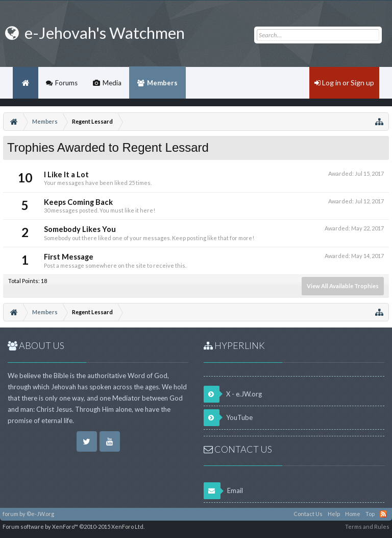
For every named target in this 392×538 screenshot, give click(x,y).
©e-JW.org (40, 514)
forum (10, 514)
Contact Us (308, 514)
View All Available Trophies (343, 286)
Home (26, 83)
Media (112, 83)
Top (370, 514)
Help (334, 514)
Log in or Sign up (344, 83)
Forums (66, 83)
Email (223, 491)
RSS (383, 514)
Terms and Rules (367, 527)
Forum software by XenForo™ (73, 527)
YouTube (228, 418)
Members (162, 83)
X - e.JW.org (233, 394)
